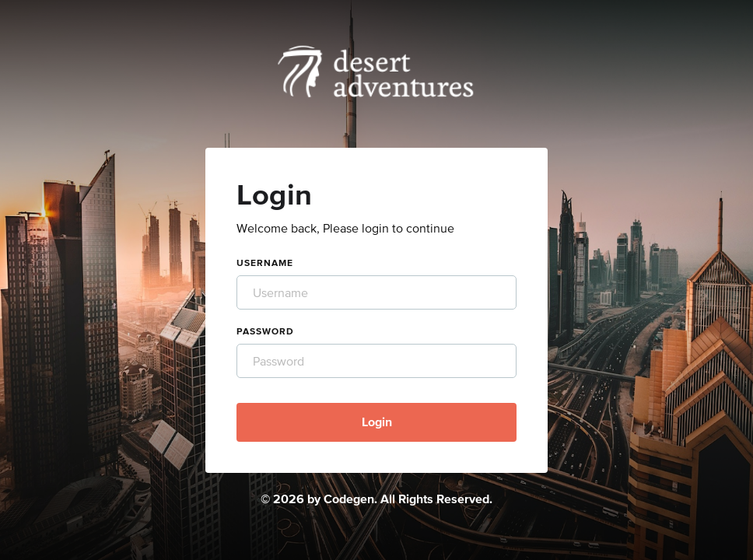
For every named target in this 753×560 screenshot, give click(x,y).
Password (265, 331)
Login (377, 422)
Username (265, 263)
